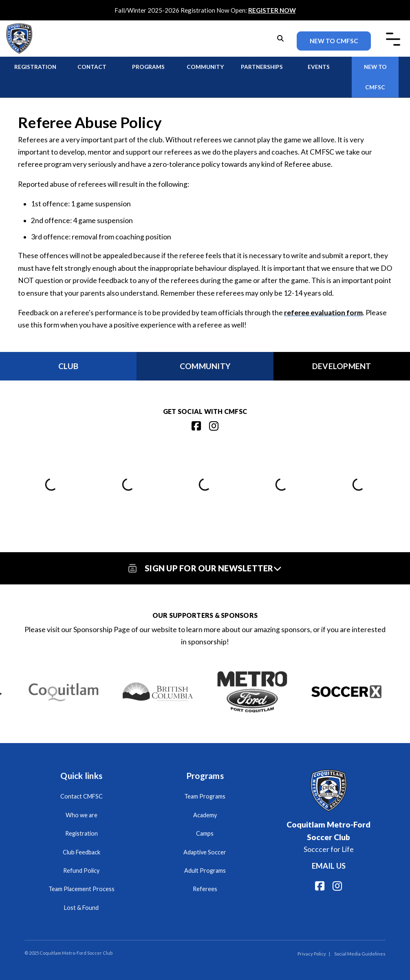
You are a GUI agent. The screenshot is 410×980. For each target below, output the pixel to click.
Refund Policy (81, 870)
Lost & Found (81, 908)
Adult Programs (205, 870)
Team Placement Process (82, 889)
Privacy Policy (312, 954)
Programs (148, 67)
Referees (205, 889)
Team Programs (205, 796)
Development (342, 366)
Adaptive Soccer (205, 852)
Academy (205, 815)
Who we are (82, 815)
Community (205, 67)
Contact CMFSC (82, 796)
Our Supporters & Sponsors (205, 615)
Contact (92, 67)
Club (68, 366)
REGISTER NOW (272, 10)
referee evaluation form (323, 313)
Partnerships (262, 67)
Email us (329, 866)
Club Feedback (82, 852)
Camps (205, 833)
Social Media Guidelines (360, 954)
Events (319, 67)
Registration (35, 67)
